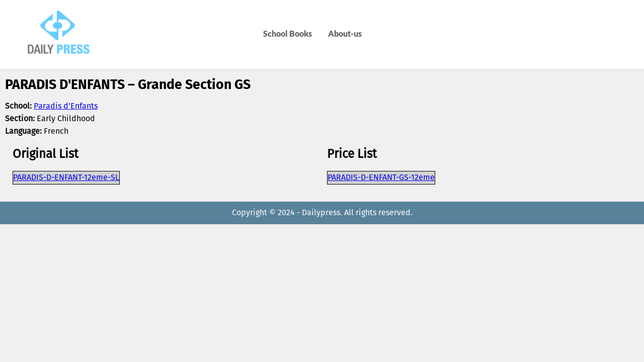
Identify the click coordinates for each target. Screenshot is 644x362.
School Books (288, 33)
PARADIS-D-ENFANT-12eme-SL (66, 178)
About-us (345, 33)
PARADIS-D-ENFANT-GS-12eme (381, 178)
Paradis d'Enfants (66, 106)
